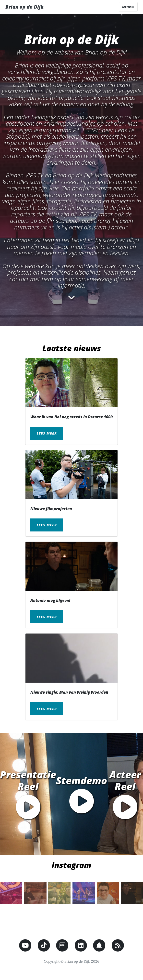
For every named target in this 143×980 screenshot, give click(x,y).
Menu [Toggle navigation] (128, 7)
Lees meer (47, 433)
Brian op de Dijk (24, 7)
